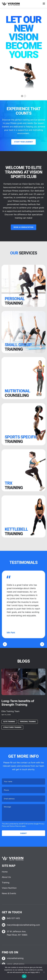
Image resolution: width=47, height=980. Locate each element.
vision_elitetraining (16, 964)
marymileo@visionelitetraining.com (23, 925)
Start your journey (24, 142)
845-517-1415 (13, 918)
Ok (24, 976)
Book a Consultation (23, 227)
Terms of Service (15, 826)
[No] (44, 972)
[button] (5, 644)
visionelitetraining (15, 958)
